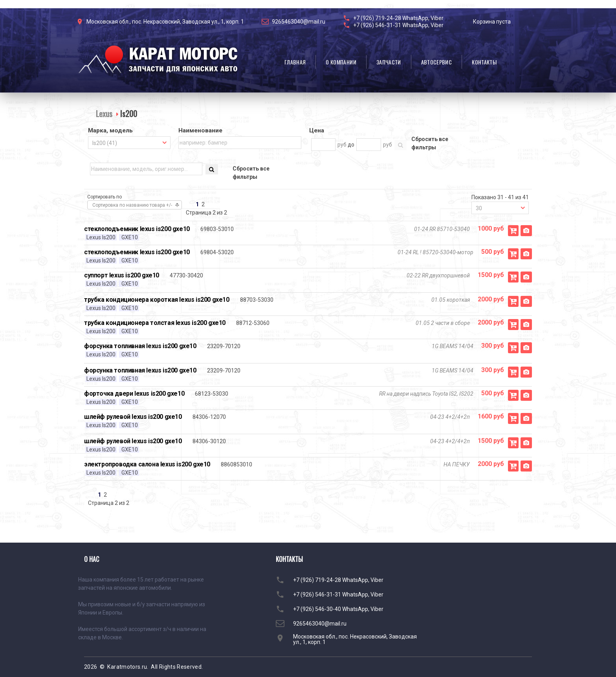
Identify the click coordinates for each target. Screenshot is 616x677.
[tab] (129, 131)
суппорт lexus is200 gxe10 (122, 275)
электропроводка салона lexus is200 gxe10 (147, 464)
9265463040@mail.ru (299, 22)
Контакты (484, 62)
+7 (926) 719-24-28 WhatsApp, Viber (398, 18)
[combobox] (129, 143)
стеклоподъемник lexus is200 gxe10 (137, 229)
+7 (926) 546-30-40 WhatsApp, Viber (338, 609)
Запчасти (389, 62)
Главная (295, 62)
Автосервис (437, 62)
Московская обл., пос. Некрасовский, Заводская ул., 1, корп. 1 (165, 22)
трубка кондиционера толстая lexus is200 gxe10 (155, 323)
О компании (341, 62)
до (351, 145)
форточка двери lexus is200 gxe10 (134, 394)
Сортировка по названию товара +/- (132, 205)
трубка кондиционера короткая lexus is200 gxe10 (157, 300)
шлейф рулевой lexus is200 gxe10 (133, 417)
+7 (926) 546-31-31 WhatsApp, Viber (398, 25)
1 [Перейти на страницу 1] (197, 204)
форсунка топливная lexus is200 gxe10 (140, 346)
